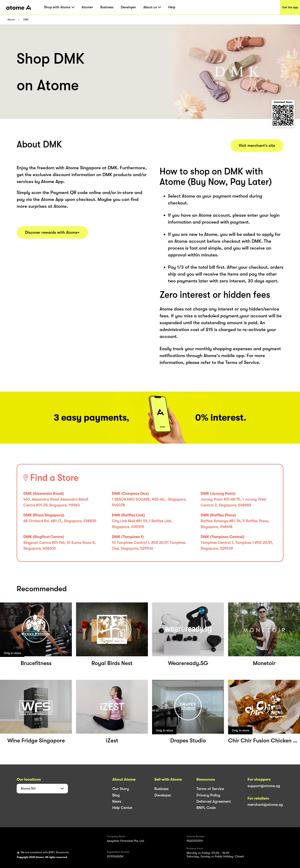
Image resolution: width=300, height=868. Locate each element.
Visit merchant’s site (257, 146)
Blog (116, 795)
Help (172, 7)
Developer (128, 7)
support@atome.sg (264, 786)
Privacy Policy (208, 795)
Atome (11, 20)
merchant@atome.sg (265, 805)
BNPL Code (206, 808)
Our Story (121, 789)
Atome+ (87, 7)
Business (107, 7)
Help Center (122, 808)
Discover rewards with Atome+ (52, 232)
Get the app (290, 7)
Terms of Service (210, 789)
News (117, 801)
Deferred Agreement (214, 801)
